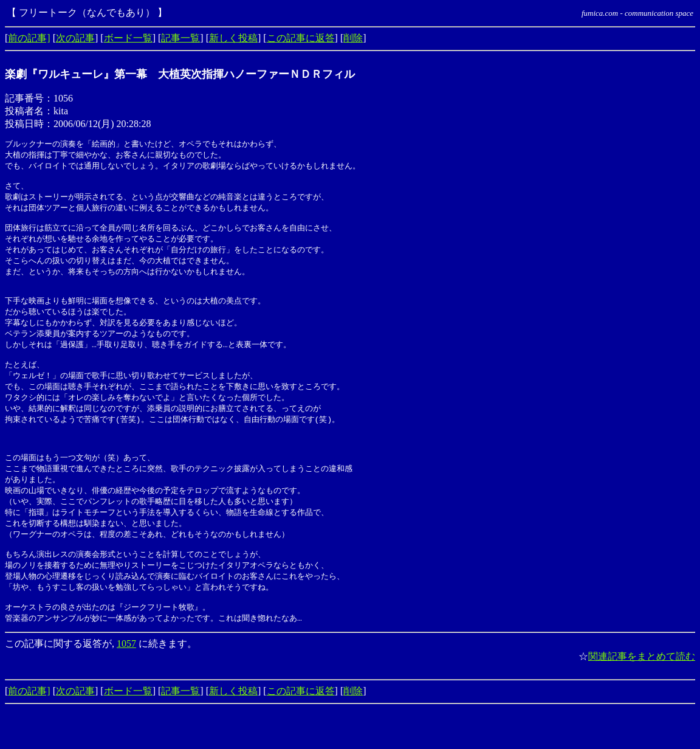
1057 (126, 684)
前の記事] (29, 38)
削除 (353, 38)
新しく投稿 (233, 38)
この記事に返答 (301, 38)
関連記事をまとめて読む (642, 696)
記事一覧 (180, 38)
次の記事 (75, 38)
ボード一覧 (128, 38)
